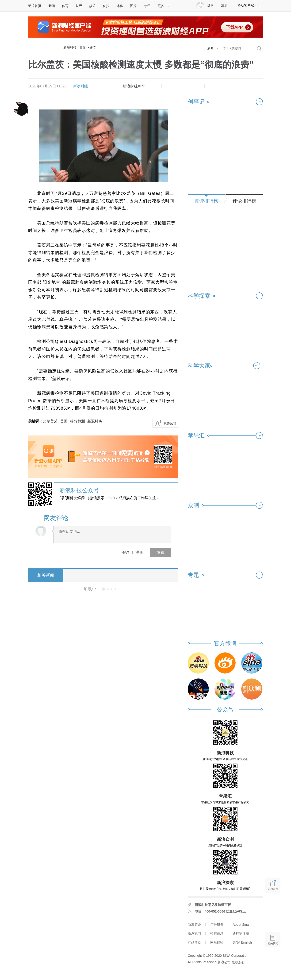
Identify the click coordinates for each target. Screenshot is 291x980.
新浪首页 (35, 6)
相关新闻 (46, 575)
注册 (224, 5)
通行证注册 (241, 933)
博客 (120, 6)
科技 (106, 6)
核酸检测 (77, 421)
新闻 (52, 6)
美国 (64, 421)
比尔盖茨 (50, 421)
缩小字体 (154, 86)
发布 (161, 552)
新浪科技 (70, 47)
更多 (164, 6)
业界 (83, 47)
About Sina (241, 925)
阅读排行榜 (207, 201)
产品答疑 (194, 942)
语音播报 (273, 922)
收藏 (183, 86)
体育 (65, 6)
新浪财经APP (134, 86)
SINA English (242, 942)
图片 (133, 6)
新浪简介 (194, 925)
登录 (126, 552)
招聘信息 (217, 933)
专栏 (147, 6)
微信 (212, 86)
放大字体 (169, 86)
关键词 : (35, 421)
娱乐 (92, 6)
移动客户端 (248, 5)
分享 (226, 86)
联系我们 (194, 933)
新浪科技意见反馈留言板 (213, 905)
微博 (197, 86)
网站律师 (217, 942)
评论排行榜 (244, 201)
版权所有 (238, 962)
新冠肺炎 (95, 421)
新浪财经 (80, 86)
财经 (79, 6)
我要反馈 (170, 423)
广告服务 (217, 925)
